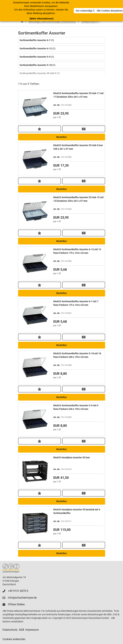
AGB (22, 630)
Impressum (32, 630)
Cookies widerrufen (14, 639)
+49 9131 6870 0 (18, 591)
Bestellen (61, 137)
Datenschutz (10, 630)
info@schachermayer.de (22, 598)
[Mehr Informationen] (42, 18)
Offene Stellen (16, 604)
